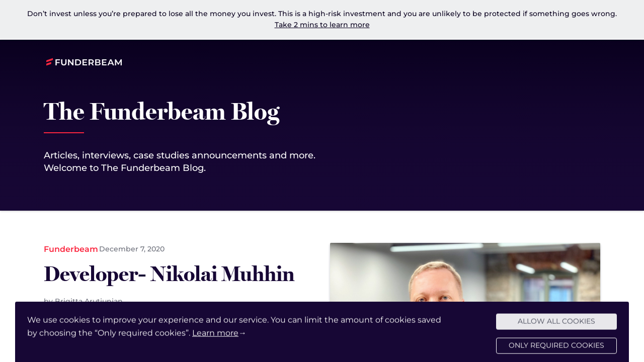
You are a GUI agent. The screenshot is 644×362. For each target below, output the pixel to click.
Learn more (215, 336)
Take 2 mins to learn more (322, 25)
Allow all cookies (556, 325)
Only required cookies (556, 349)
